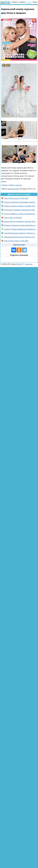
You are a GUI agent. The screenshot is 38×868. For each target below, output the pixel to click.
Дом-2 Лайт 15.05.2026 (13, 218)
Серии (29, 2)
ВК (21, 264)
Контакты (29, 264)
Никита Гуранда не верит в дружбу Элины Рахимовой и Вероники (20, 206)
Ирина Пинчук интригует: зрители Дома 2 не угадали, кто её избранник (20, 221)
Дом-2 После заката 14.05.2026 (16, 241)
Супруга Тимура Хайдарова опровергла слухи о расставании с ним (20, 229)
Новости (15, 2)
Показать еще (19, 245)
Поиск (35, 2)
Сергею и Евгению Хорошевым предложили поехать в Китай (20, 202)
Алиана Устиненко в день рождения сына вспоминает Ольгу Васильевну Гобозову (20, 225)
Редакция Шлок (13, 189)
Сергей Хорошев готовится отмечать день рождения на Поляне (20, 233)
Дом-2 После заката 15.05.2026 (16, 198)
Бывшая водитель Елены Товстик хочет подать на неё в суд (20, 237)
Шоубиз (22, 2)
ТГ (23, 264)
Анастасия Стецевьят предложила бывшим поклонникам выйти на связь (20, 210)
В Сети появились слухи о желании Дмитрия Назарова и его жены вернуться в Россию (20, 214)
